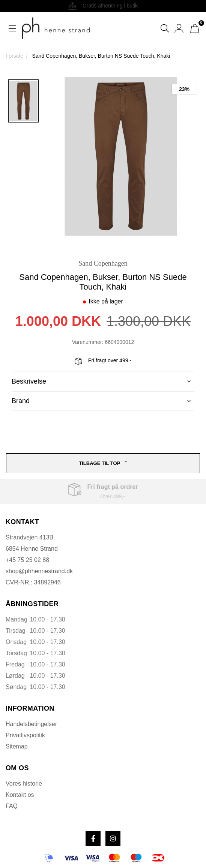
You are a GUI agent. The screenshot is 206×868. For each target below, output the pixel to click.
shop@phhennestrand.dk (39, 571)
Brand (101, 401)
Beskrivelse (101, 381)
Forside (14, 56)
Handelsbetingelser (31, 724)
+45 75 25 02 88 (27, 560)
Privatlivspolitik (25, 735)
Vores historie (24, 784)
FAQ (12, 806)
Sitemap (17, 746)
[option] (23, 101)
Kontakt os (20, 795)
